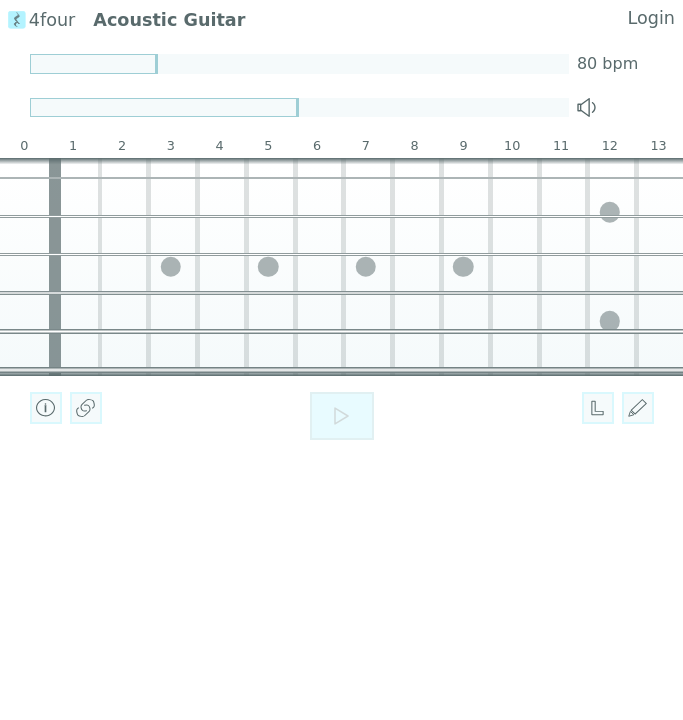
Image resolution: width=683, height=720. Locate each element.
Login (651, 18)
